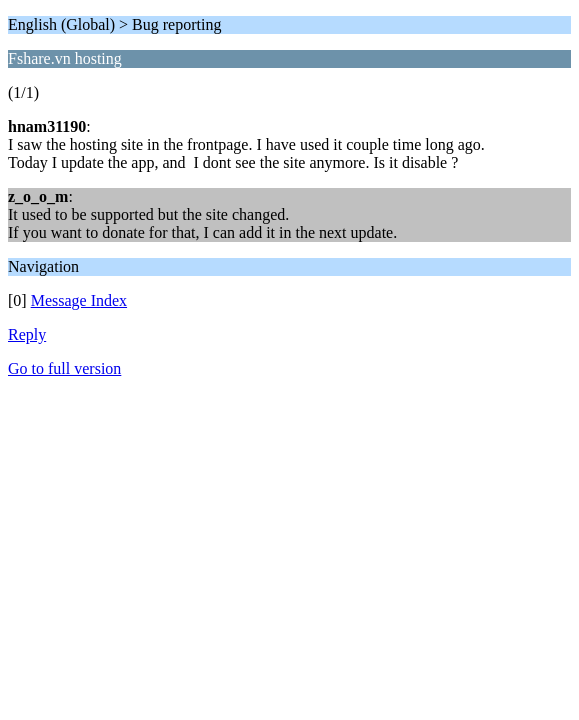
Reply (27, 334)
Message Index (79, 300)
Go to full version (64, 368)
